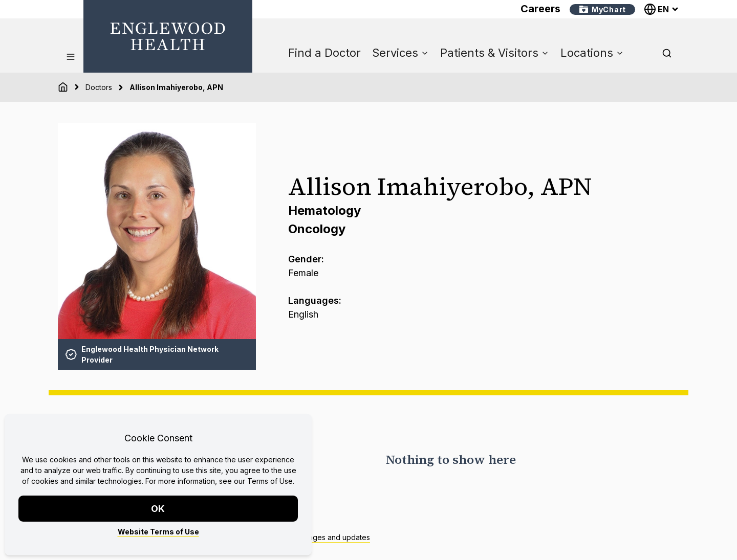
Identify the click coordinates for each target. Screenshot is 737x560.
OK (158, 509)
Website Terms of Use (158, 532)
